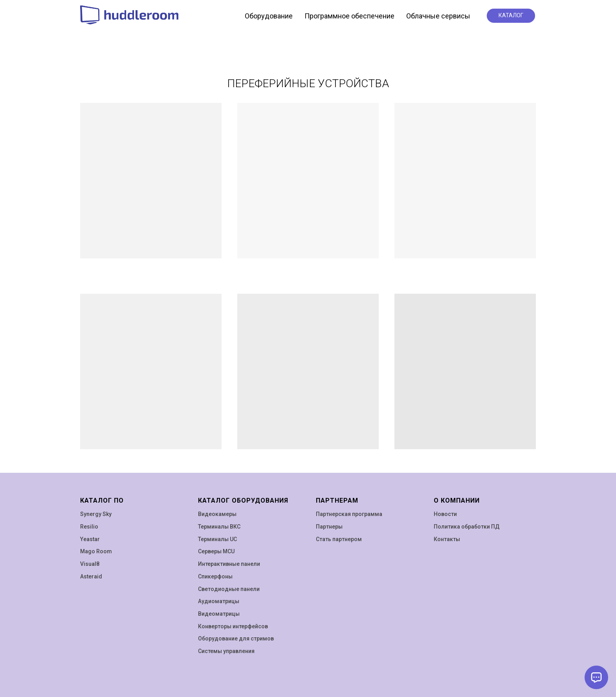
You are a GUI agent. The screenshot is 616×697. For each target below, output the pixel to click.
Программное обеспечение (349, 16)
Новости (445, 514)
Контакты (447, 539)
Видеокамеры (217, 514)
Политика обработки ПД (467, 527)
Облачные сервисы (438, 16)
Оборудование (269, 16)
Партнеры (329, 527)
